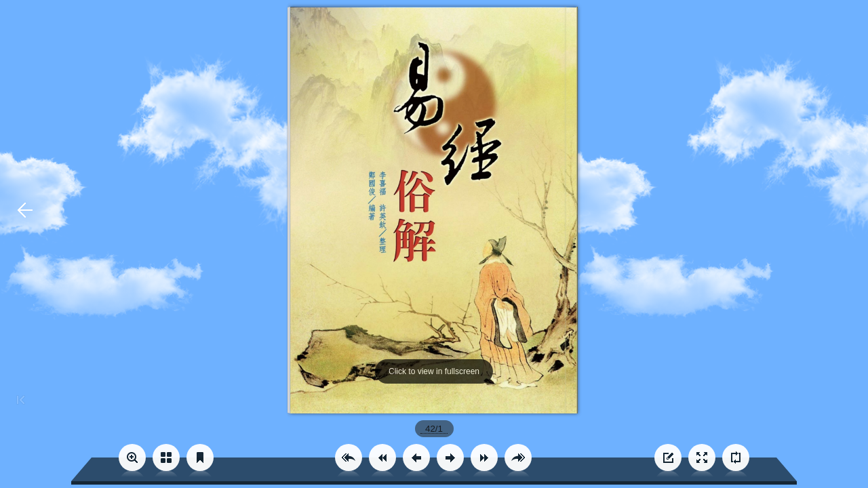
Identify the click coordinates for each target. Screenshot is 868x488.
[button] (349, 457)
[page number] (434, 429)
